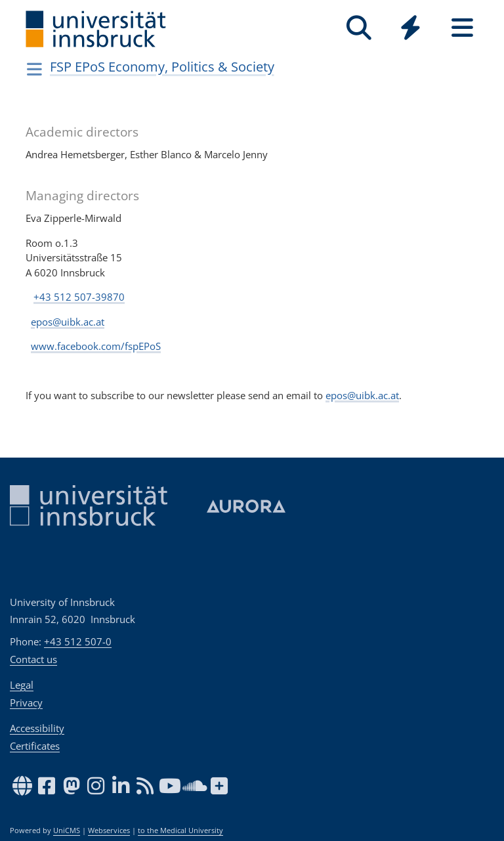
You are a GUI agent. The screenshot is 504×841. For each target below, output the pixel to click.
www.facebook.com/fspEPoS (96, 346)
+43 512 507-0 (78, 641)
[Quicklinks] (410, 28)
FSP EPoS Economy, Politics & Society (162, 67)
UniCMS (67, 830)
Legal (22, 685)
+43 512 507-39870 (79, 297)
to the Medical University (180, 830)
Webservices (109, 830)
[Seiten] (462, 28)
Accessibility (37, 728)
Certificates (35, 746)
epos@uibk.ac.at (68, 322)
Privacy (26, 702)
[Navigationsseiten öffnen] (34, 69)
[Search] (359, 28)
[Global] (410, 29)
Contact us (33, 659)
